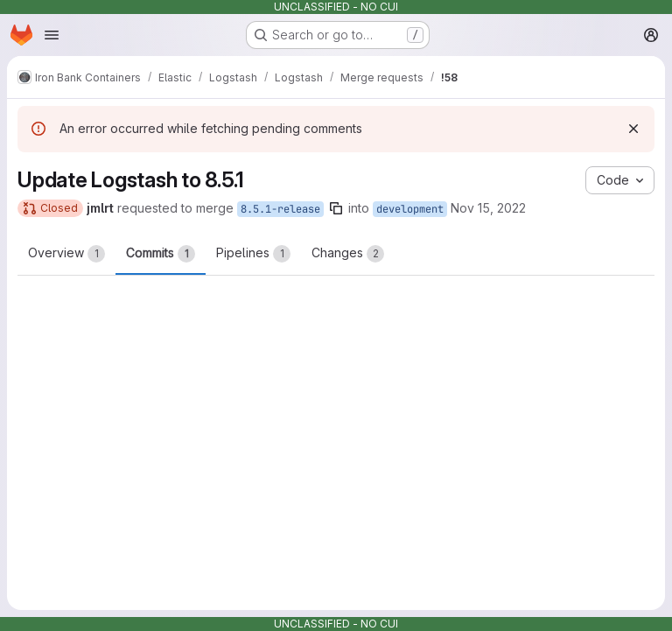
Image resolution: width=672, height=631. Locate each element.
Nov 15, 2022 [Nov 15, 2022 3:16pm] (488, 208)
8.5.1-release (280, 209)
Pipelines (253, 254)
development (410, 209)
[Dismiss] (633, 129)
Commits (161, 254)
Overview (66, 254)
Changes (348, 254)
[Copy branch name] (336, 208)
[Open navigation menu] (52, 35)
